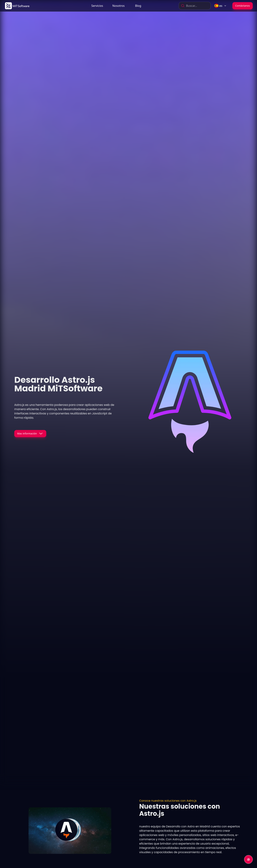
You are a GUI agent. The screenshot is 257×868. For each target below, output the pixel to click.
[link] (17, 6)
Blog (138, 6)
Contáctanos (243, 6)
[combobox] (195, 6)
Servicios (97, 6)
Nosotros (118, 6)
